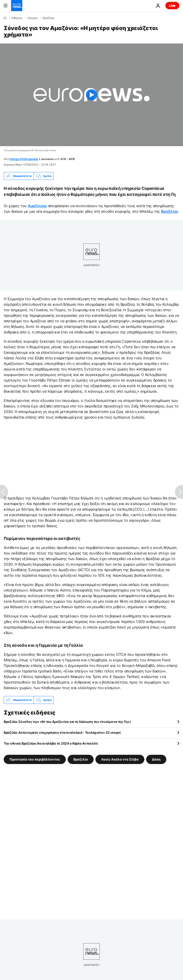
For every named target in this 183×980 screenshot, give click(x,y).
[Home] (5, 18)
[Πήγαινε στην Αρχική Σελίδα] (17, 6)
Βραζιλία (48, 18)
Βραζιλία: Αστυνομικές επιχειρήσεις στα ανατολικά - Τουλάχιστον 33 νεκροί (62, 732)
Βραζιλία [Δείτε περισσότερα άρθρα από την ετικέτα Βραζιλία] (81, 759)
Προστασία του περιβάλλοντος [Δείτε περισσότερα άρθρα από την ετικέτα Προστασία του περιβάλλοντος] (35, 759)
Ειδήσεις (17, 18)
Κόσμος (33, 18)
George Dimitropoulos (24, 159)
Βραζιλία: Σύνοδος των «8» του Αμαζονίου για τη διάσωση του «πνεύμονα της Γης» (67, 722)
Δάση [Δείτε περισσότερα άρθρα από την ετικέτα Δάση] (156, 759)
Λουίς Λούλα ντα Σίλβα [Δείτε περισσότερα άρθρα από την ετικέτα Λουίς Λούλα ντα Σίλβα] (120, 759)
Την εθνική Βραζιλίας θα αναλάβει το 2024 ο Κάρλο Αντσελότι (51, 743)
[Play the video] (91, 95)
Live (172, 5)
